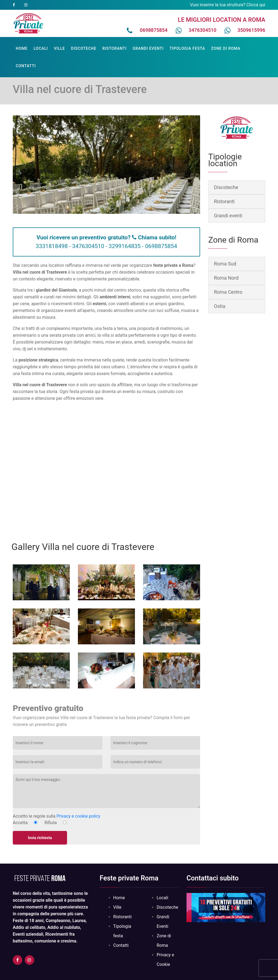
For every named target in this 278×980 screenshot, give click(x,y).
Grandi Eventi (148, 48)
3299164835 (125, 246)
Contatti (26, 66)
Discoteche (84, 48)
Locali (41, 48)
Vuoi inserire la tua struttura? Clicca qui (228, 5)
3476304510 (203, 30)
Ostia (220, 306)
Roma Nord (226, 278)
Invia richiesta (40, 838)
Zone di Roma (226, 48)
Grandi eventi (228, 216)
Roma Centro (228, 292)
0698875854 (154, 30)
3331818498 (52, 246)
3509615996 (251, 30)
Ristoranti (115, 48)
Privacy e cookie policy (78, 816)
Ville (59, 48)
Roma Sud (225, 264)
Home (22, 48)
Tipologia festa (187, 48)
